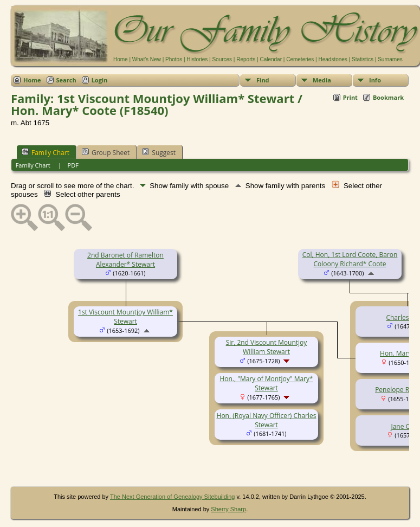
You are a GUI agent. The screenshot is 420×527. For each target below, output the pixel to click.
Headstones (332, 59)
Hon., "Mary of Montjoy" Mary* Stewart (266, 383)
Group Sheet (106, 152)
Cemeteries (300, 59)
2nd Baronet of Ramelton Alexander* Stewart (125, 260)
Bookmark (388, 97)
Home (121, 59)
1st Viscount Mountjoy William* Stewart (125, 317)
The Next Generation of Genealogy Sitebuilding (173, 497)
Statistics (363, 59)
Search (66, 80)
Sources (222, 59)
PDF (73, 165)
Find (263, 80)
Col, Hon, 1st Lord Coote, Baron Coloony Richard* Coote (350, 259)
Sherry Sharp (228, 509)
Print (350, 97)
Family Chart (46, 152)
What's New (147, 59)
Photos (174, 59)
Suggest (159, 152)
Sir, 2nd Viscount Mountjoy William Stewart (267, 347)
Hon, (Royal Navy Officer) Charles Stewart (267, 420)
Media (322, 80)
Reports (246, 59)
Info (375, 80)
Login (100, 80)
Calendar (271, 59)
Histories (197, 59)
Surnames (390, 59)
